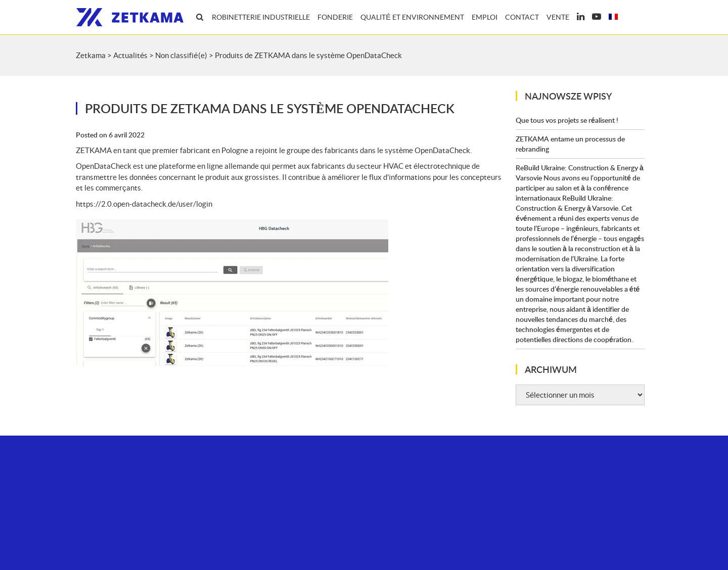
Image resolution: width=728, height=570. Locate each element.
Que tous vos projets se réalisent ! (567, 120)
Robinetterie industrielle (261, 17)
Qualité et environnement (412, 17)
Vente (558, 17)
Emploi (485, 17)
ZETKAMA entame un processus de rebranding (570, 144)
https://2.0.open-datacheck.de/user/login (144, 204)
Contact (522, 17)
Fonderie (335, 17)
